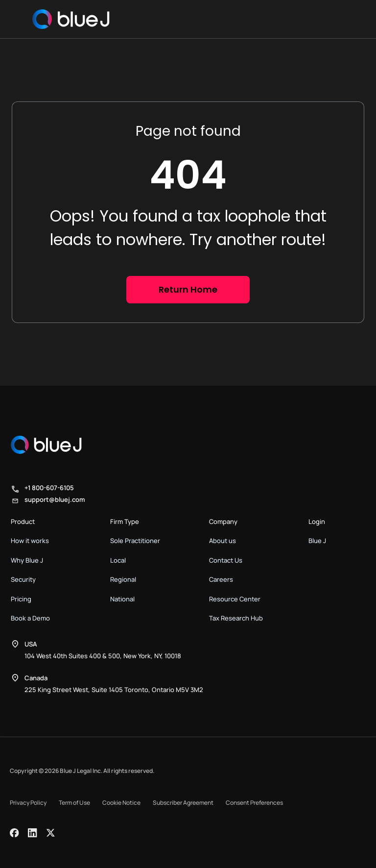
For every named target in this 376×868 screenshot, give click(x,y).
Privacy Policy (28, 803)
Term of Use (74, 803)
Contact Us (226, 560)
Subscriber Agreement (183, 803)
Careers (221, 579)
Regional (123, 579)
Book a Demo (30, 618)
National (122, 599)
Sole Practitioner (135, 541)
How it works (30, 541)
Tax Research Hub (236, 618)
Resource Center (235, 599)
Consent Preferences (254, 803)
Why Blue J (27, 560)
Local (118, 560)
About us (223, 541)
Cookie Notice (121, 803)
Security (23, 579)
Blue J (317, 541)
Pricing (21, 599)
